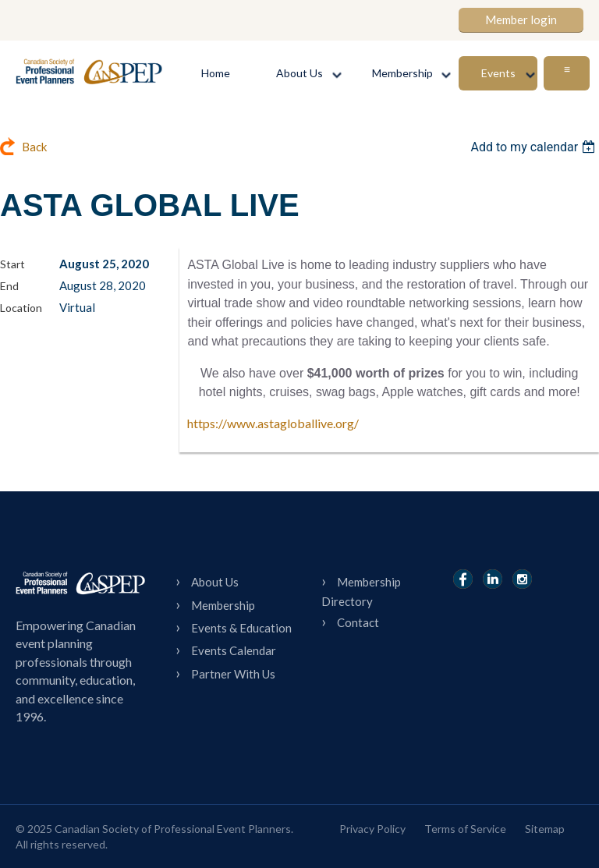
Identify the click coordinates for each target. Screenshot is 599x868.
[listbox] (535, 147)
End (9, 286)
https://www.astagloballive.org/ (273, 423)
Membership (223, 605)
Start (12, 264)
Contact (358, 622)
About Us (215, 582)
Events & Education (241, 628)
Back (34, 147)
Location (21, 308)
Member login (521, 19)
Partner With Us (233, 674)
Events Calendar (234, 650)
